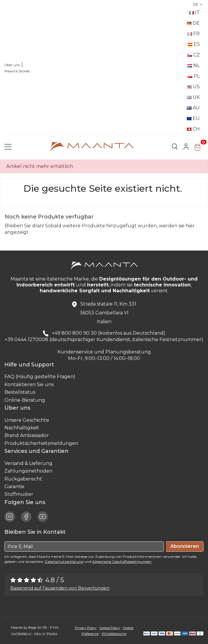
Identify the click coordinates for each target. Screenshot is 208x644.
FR (194, 34)
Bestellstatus (20, 392)
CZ (194, 55)
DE (198, 4)
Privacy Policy (86, 628)
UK (193, 97)
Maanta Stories (17, 71)
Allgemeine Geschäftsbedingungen (122, 562)
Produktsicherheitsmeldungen (41, 443)
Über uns (12, 65)
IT (194, 12)
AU (193, 108)
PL (194, 76)
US (193, 87)
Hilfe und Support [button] (31, 365)
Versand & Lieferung (28, 463)
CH (193, 129)
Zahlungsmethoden (28, 471)
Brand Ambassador (27, 435)
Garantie (14, 487)
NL (194, 65)
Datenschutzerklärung (64, 562)
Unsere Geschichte (27, 420)
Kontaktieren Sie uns (29, 384)
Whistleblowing (114, 634)
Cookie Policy (110, 628)
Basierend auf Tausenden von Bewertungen (60, 588)
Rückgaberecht (23, 479)
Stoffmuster (19, 494)
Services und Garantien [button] (38, 451)
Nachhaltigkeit (22, 428)
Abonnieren (185, 546)
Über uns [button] (19, 408)
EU (193, 118)
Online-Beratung (25, 400)
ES (194, 44)
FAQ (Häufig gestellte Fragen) (40, 377)
